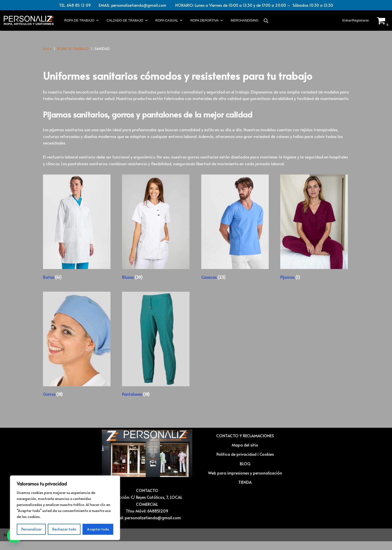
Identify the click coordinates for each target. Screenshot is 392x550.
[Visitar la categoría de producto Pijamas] (314, 236)
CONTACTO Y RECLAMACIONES (245, 444)
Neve (8, 543)
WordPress (62, 543)
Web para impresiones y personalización (245, 481)
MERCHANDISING (245, 21)
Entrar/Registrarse (356, 21)
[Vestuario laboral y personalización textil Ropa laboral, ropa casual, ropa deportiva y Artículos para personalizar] (29, 21)
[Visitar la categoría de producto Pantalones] (156, 354)
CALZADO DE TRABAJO (127, 21)
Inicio (47, 49)
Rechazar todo (64, 529)
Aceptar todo (98, 529)
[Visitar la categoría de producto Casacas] (235, 236)
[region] (65, 508)
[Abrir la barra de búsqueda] (266, 21)
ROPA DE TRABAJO (82, 21)
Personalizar (31, 529)
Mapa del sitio (245, 453)
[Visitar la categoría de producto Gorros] (77, 354)
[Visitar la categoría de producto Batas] (77, 236)
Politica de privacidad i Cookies (245, 463)
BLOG (245, 472)
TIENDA (245, 491)
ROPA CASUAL (169, 21)
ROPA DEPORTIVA (207, 21)
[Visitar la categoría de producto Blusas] (156, 236)
